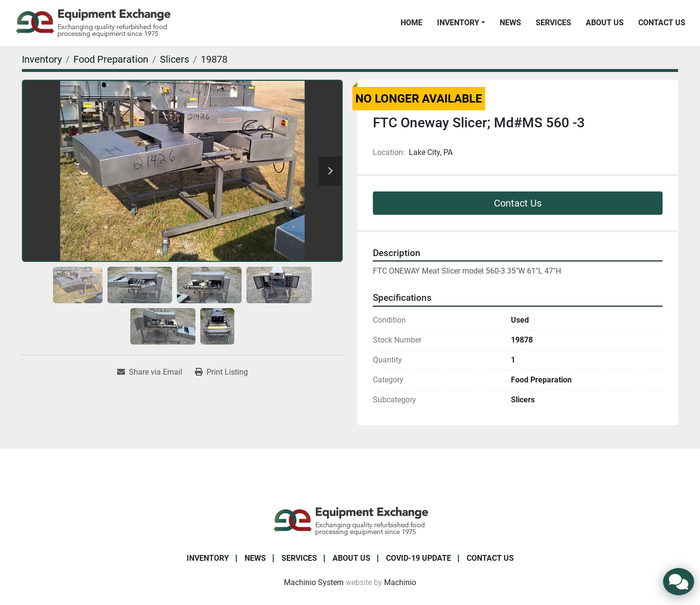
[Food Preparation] (111, 59)
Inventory (458, 23)
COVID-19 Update (419, 558)
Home (411, 23)
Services (553, 23)
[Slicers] (175, 59)
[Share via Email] (150, 372)
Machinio (400, 582)
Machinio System (314, 582)
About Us (605, 23)
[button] (461, 23)
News (510, 23)
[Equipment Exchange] (350, 520)
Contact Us (662, 23)
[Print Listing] (221, 372)
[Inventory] (42, 59)
